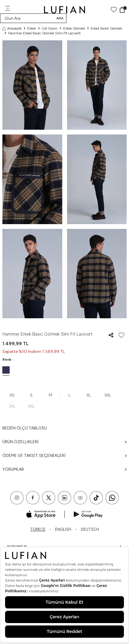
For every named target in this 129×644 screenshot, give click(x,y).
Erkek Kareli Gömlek (106, 28)
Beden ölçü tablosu (25, 428)
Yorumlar (64, 469)
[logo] (64, 10)
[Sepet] (123, 10)
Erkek (32, 28)
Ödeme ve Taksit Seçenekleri (64, 456)
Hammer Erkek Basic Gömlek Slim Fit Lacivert (44, 33)
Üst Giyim (50, 28)
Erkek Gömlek (74, 28)
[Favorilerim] (114, 10)
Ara (60, 18)
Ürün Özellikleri (64, 442)
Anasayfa (12, 28)
